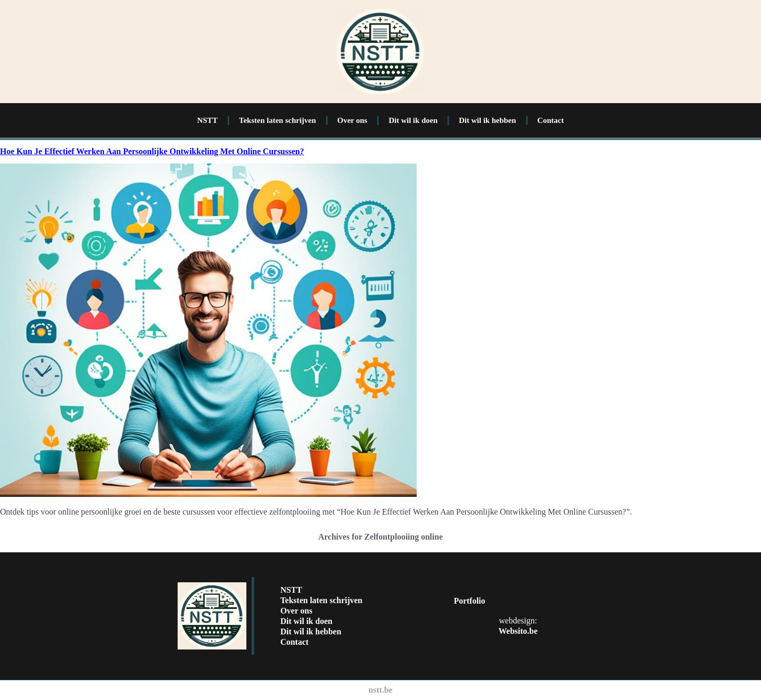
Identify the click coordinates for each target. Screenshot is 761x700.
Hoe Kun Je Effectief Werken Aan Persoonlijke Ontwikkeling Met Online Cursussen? (152, 151)
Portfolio (469, 601)
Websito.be (518, 631)
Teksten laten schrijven (278, 120)
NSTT (208, 120)
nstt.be (381, 690)
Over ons (353, 120)
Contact (551, 120)
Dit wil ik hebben (488, 120)
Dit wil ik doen (413, 120)
